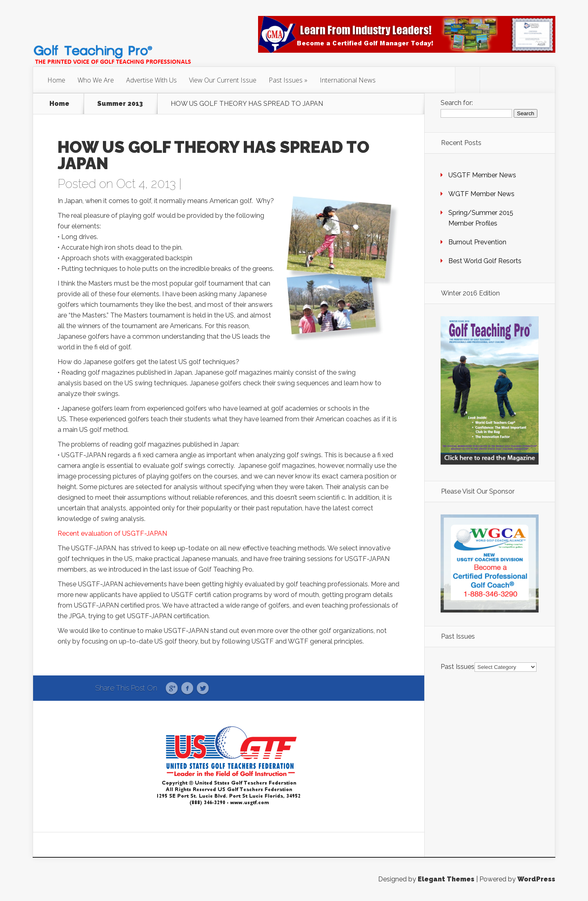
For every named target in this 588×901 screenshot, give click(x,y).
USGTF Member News (482, 175)
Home (56, 80)
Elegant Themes (446, 879)
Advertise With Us (151, 80)
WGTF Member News (481, 194)
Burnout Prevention (477, 242)
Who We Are (96, 80)
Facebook (187, 689)
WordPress (536, 879)
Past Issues (286, 80)
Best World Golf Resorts (485, 261)
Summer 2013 (120, 104)
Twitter (203, 689)
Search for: (457, 103)
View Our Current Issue (223, 80)
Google (172, 689)
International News (348, 80)
